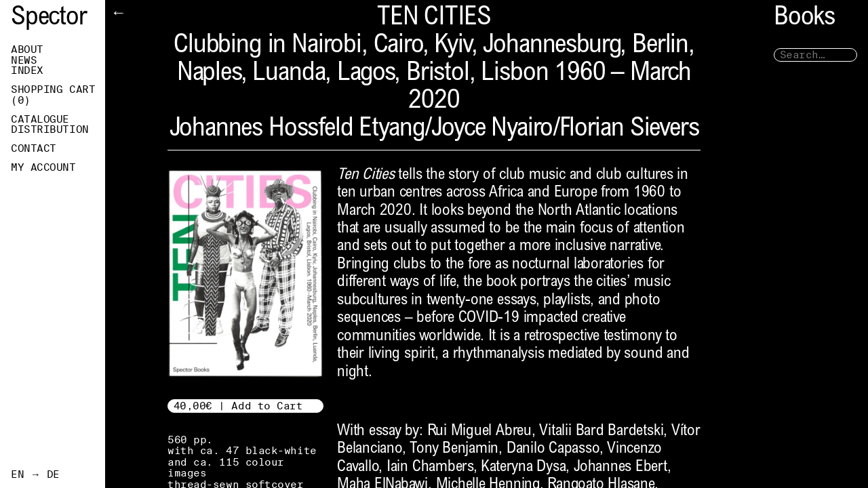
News (24, 60)
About (27, 49)
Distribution (50, 129)
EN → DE (35, 474)
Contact (34, 148)
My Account (43, 167)
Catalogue (40, 119)
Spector (49, 19)
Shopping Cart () (53, 95)
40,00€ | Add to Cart (238, 406)
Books (804, 19)
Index (27, 70)
